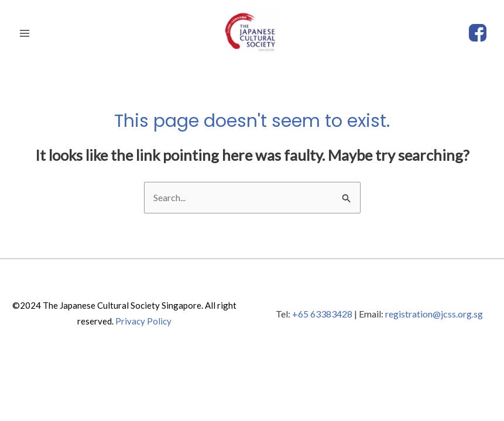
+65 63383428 (322, 314)
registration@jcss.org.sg (434, 314)
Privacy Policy (143, 321)
